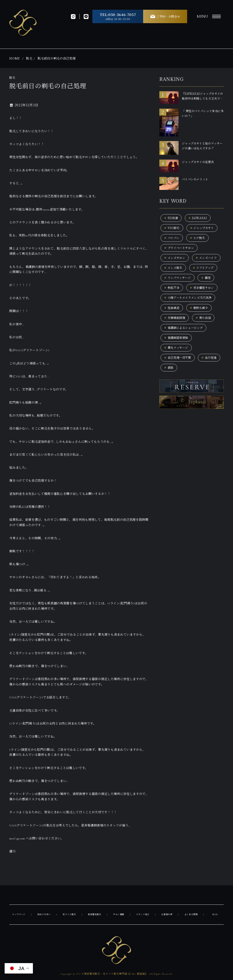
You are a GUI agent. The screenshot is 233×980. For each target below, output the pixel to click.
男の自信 (205, 332)
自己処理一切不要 (179, 374)
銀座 (196, 384)
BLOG (216, 914)
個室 (208, 291)
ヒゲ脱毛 (199, 239)
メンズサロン (176, 259)
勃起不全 (172, 301)
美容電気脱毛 (95, 914)
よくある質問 (192, 914)
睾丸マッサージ (177, 363)
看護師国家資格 (177, 353)
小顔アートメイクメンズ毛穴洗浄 (190, 311)
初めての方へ (45, 914)
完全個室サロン (204, 301)
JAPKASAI (199, 218)
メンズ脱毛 (207, 270)
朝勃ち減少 (201, 322)
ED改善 (171, 218)
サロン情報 (120, 914)
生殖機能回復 (176, 332)
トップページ (19, 914)
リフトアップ (175, 280)
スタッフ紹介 (144, 914)
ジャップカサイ (204, 228)
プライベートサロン (180, 249)
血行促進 (172, 384)
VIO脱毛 (172, 228)
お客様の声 (168, 914)
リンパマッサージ (178, 291)
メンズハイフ (176, 270)
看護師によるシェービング (185, 342)
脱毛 (29, 58)
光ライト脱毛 (70, 914)
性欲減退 (172, 322)
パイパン (172, 239)
